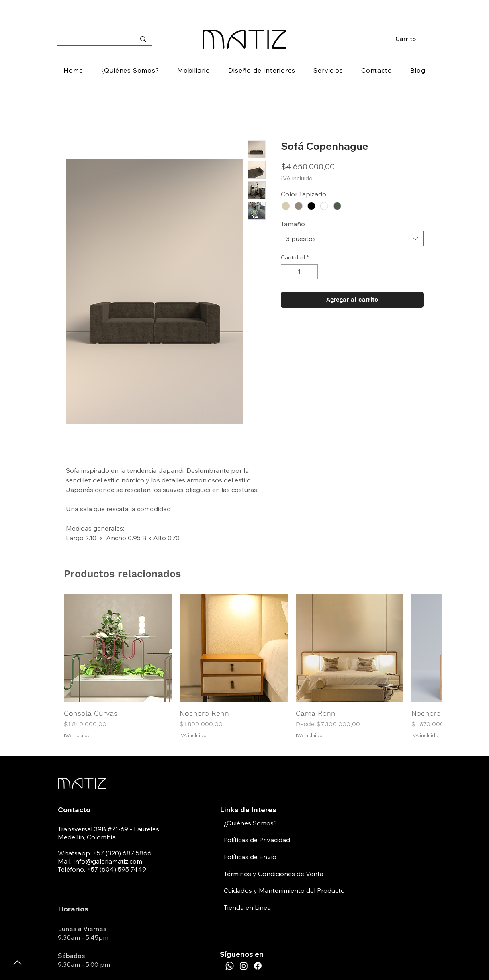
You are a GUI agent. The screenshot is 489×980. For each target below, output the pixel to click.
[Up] (17, 963)
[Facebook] (258, 966)
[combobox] (352, 239)
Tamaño (293, 224)
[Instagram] (244, 966)
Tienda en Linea (247, 907)
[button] (409, 39)
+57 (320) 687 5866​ (122, 853)
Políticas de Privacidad (257, 840)
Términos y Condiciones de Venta (274, 874)
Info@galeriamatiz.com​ (108, 861)
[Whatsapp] (230, 966)
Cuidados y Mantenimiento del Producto (284, 890)
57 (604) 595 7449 (119, 869)
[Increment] (312, 272)
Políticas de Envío (250, 857)
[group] (245, 667)
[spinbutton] (299, 272)
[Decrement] (287, 272)
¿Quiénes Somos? (250, 823)
